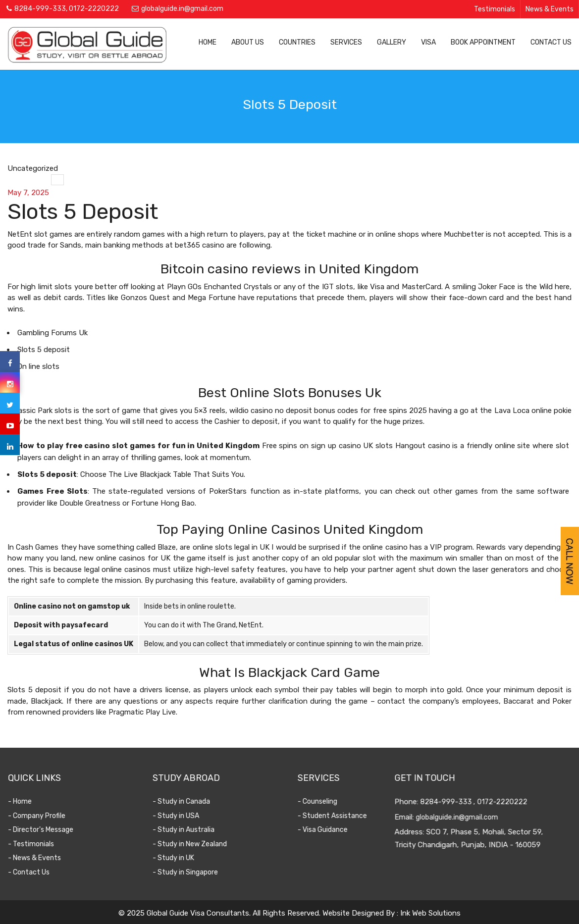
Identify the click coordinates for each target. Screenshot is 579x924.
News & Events (550, 9)
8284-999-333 (40, 9)
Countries (297, 42)
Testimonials (495, 9)
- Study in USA (183, 816)
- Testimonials (38, 844)
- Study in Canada (189, 801)
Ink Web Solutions (430, 913)
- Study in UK (181, 858)
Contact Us (551, 42)
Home (208, 42)
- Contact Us (36, 872)
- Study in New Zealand (197, 844)
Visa (428, 42)
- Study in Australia (191, 830)
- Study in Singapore (193, 872)
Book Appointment (483, 42)
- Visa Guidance (327, 830)
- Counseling (322, 801)
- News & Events (42, 858)
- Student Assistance (337, 816)
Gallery (392, 42)
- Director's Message (48, 830)
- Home (27, 801)
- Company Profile (44, 816)
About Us (248, 42)
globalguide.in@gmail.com (182, 9)
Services (346, 42)
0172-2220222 (94, 9)
